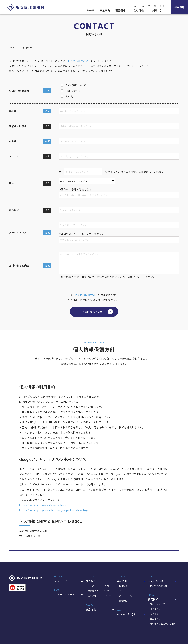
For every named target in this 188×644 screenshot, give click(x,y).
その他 (69, 96)
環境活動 (123, 601)
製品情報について (76, 85)
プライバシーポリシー (157, 6)
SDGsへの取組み (131, 612)
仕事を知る (155, 609)
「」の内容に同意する (94, 295)
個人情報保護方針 (78, 61)
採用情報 (179, 7)
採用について (73, 91)
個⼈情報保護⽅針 (85, 295)
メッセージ (88, 10)
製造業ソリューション (98, 591)
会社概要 (123, 586)
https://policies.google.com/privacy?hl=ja (43, 505)
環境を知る (155, 619)
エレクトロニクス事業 (98, 586)
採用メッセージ (158, 604)
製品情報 (120, 10)
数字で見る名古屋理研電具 (163, 624)
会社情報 (139, 10)
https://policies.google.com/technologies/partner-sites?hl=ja (54, 510)
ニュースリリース (136, 6)
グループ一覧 (125, 596)
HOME (12, 48)
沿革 (121, 591)
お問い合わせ (159, 10)
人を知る (154, 614)
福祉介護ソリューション (99, 596)
